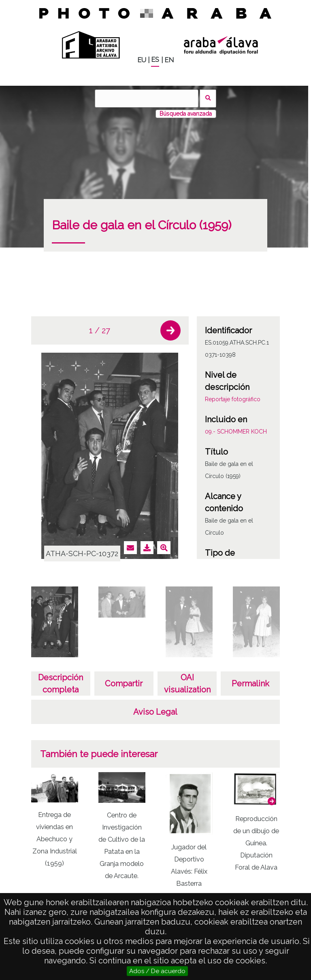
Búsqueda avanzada (186, 114)
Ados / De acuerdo (157, 971)
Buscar (208, 98)
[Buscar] (147, 98)
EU (142, 60)
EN (169, 60)
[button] (170, 330)
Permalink (250, 684)
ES (155, 60)
